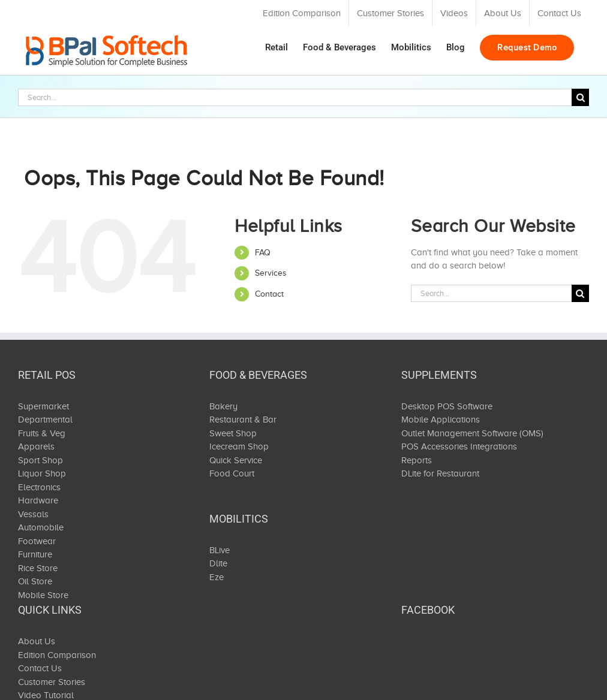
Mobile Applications (441, 420)
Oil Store (35, 581)
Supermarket (43, 406)
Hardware (38, 500)
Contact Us (40, 668)
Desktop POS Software (447, 406)
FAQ (263, 253)
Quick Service (236, 460)
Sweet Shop (233, 433)
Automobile (41, 527)
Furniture (35, 554)
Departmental (45, 420)
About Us (37, 641)
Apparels (36, 446)
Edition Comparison (57, 655)
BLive (220, 550)
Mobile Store (43, 595)
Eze (217, 577)
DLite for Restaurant (440, 473)
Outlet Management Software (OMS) (472, 433)
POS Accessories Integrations (459, 446)
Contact (269, 294)
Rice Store (38, 568)
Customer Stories (52, 682)
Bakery (223, 406)
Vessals (33, 514)
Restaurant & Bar (243, 420)
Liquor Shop (42, 473)
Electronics (39, 487)
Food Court (232, 473)
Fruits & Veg (42, 433)
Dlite (218, 563)
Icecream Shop (239, 446)
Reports (417, 460)
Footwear (37, 541)
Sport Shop (40, 460)
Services (271, 273)
